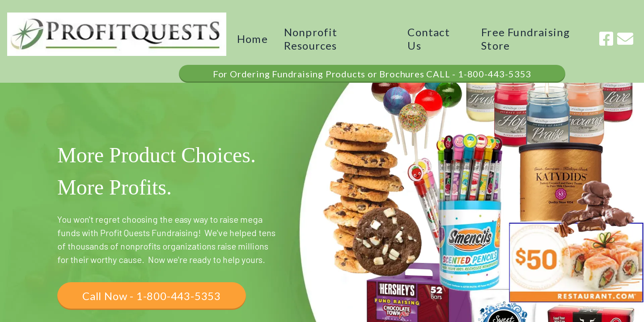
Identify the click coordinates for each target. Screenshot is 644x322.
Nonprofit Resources (311, 39)
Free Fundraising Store (525, 39)
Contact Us (428, 39)
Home (252, 39)
